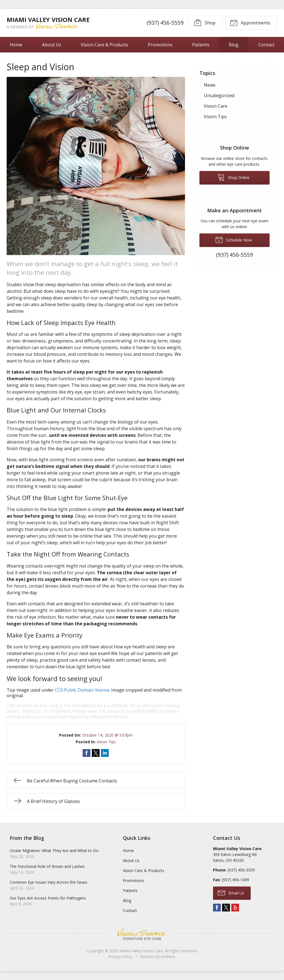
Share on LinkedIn (105, 753)
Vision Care (216, 106)
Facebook (217, 908)
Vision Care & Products (104, 45)
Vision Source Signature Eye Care (142, 934)
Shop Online (233, 177)
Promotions (160, 45)
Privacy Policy (120, 957)
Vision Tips (106, 742)
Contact (130, 910)
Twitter (226, 908)
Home (16, 45)
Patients (201, 45)
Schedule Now (234, 240)
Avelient (168, 957)
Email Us (231, 893)
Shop (204, 22)
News (210, 85)
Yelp (235, 908)
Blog (234, 45)
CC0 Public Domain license (82, 690)
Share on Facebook (87, 753)
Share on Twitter (96, 753)
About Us (52, 45)
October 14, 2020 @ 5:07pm (107, 735)
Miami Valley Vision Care (141, 951)
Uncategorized (219, 95)
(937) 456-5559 (165, 23)
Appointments (250, 22)
